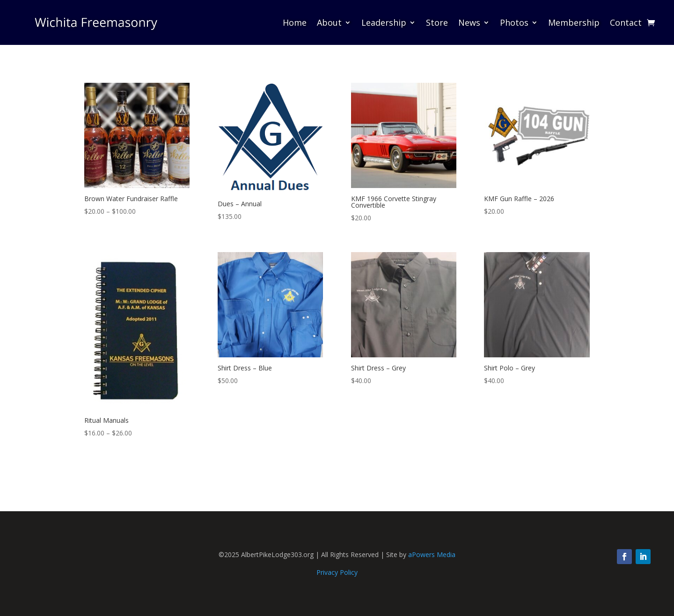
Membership (574, 22)
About (329, 22)
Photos (514, 22)
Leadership (384, 22)
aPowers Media (432, 554)
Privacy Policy (337, 572)
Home (295, 22)
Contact (626, 22)
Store (437, 22)
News (469, 22)
